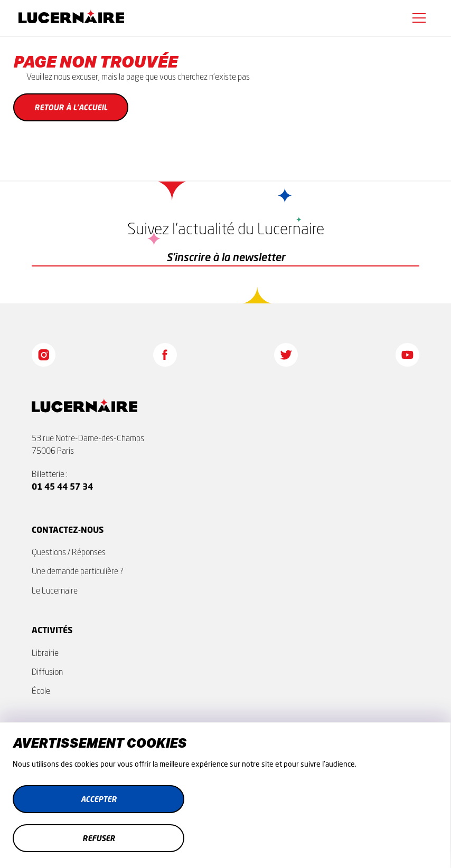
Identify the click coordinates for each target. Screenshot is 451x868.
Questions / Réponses (69, 552)
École (41, 691)
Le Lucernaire (55, 590)
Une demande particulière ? (78, 571)
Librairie (45, 653)
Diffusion (47, 672)
